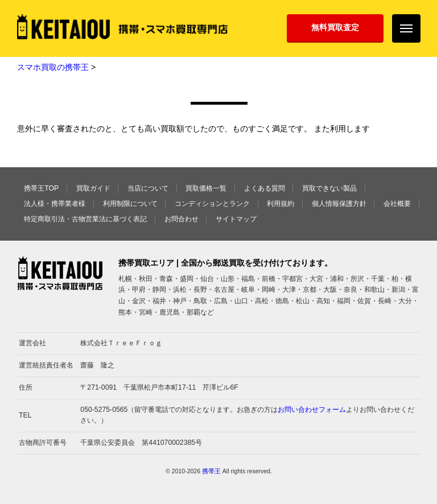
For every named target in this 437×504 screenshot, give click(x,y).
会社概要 (397, 204)
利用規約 (281, 204)
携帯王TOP (41, 188)
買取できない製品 (329, 188)
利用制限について (130, 204)
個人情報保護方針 (339, 204)
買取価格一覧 (206, 188)
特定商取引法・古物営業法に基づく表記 (85, 219)
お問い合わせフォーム (312, 410)
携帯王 (211, 471)
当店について (148, 188)
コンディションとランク (212, 204)
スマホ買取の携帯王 (53, 67)
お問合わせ (182, 219)
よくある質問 (265, 188)
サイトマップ (236, 219)
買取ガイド (93, 188)
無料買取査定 (335, 27)
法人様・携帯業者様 (55, 204)
